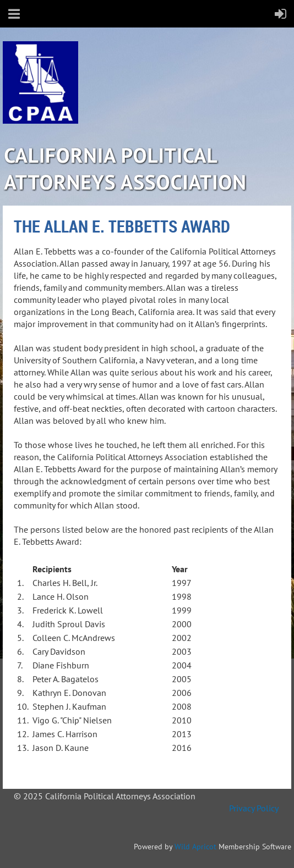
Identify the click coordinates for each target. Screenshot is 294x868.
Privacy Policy (254, 808)
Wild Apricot (195, 847)
